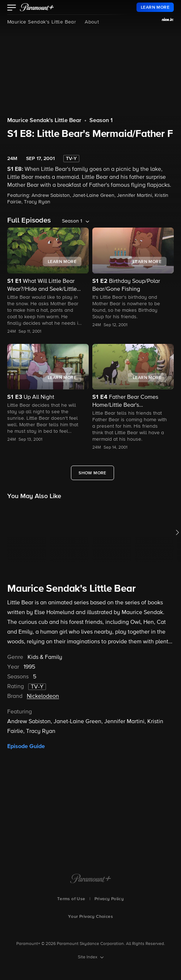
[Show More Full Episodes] (92, 473)
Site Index (88, 957)
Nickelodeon (43, 696)
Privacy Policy (109, 899)
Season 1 (101, 121)
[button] (12, 8)
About (92, 22)
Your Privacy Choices (90, 917)
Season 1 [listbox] (72, 221)
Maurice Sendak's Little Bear (42, 22)
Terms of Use (71, 899)
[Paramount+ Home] (91, 879)
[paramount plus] (37, 7)
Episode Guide (26, 746)
